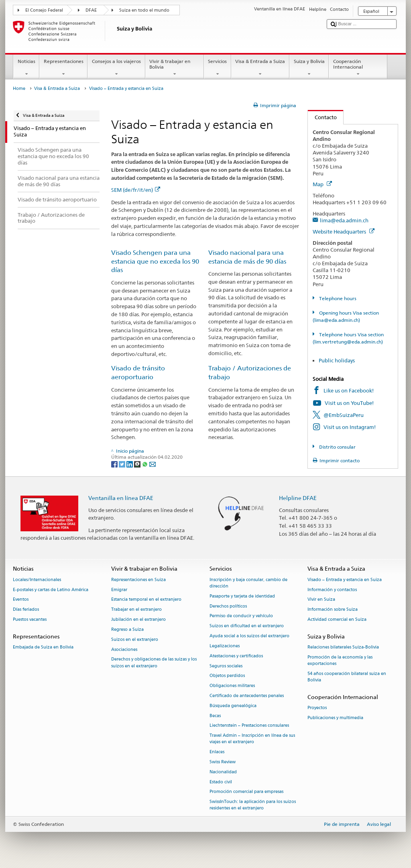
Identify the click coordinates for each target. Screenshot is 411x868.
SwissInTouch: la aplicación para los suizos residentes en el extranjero (253, 805)
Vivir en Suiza (321, 600)
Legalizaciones (225, 646)
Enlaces (217, 752)
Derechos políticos (228, 606)
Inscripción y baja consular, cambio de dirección (248, 583)
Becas (215, 716)
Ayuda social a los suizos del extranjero (249, 636)
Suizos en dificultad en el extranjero (247, 626)
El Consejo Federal (44, 10)
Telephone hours (337, 298)
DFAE (91, 10)
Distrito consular (337, 447)
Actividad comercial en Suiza (337, 619)
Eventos (21, 600)
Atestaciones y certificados (236, 656)
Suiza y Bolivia (309, 68)
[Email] (153, 464)
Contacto (322, 117)
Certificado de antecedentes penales (247, 696)
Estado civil (221, 782)
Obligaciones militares (232, 686)
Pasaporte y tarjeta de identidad (242, 596)
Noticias (26, 68)
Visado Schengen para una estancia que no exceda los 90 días (155, 261)
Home (19, 88)
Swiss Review (223, 762)
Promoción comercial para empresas (246, 792)
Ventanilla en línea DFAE (121, 498)
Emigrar (119, 590)
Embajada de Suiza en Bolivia (43, 647)
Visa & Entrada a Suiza (260, 68)
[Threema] (138, 464)
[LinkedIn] (130, 464)
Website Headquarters (344, 232)
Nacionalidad (223, 772)
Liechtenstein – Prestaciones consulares (249, 726)
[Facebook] (115, 464)
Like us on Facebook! (349, 390)
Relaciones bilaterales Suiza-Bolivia (343, 647)
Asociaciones (124, 649)
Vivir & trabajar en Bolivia (175, 68)
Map (322, 184)
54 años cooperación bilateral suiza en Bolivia (347, 677)
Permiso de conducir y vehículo (241, 616)
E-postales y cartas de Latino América (51, 590)
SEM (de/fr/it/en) (136, 190)
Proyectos (317, 708)
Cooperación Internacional (358, 68)
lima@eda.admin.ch (344, 220)
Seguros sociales (226, 666)
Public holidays (337, 360)
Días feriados (26, 610)
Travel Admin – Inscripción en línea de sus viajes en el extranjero (252, 739)
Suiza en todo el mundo (144, 10)
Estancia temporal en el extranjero (146, 600)
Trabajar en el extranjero (136, 610)
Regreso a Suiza (127, 629)
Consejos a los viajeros (116, 68)
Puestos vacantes (30, 619)
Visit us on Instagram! (350, 427)
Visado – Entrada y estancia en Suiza (345, 580)
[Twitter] (123, 464)
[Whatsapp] (145, 464)
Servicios (218, 68)
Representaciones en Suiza (138, 580)
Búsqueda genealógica (233, 706)
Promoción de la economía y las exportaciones (340, 660)
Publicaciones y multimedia (335, 718)
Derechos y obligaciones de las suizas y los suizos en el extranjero (154, 663)
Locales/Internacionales (37, 580)
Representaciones (63, 68)
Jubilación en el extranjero (138, 619)
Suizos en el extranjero (135, 639)
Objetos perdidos (227, 676)
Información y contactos (332, 590)
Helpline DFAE (298, 498)
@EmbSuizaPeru (344, 415)
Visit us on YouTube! (349, 403)
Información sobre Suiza (333, 610)
